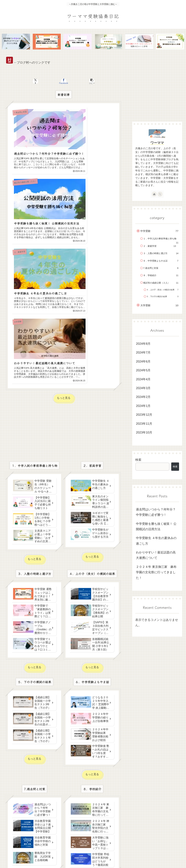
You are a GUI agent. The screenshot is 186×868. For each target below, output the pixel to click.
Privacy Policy (174, 857)
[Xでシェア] (44, 82)
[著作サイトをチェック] (154, 194)
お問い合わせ (156, 857)
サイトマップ (138, 857)
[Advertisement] (64, 271)
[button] (83, 82)
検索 (138, 460)
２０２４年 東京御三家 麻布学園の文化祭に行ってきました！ (156, 573)
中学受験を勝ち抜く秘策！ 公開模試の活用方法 (156, 527)
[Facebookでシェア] (64, 82)
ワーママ (157, 143)
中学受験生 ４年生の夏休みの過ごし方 (156, 541)
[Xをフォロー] (160, 194)
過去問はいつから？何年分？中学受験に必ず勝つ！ (156, 513)
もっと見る (64, 242)
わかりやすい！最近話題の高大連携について (156, 556)
